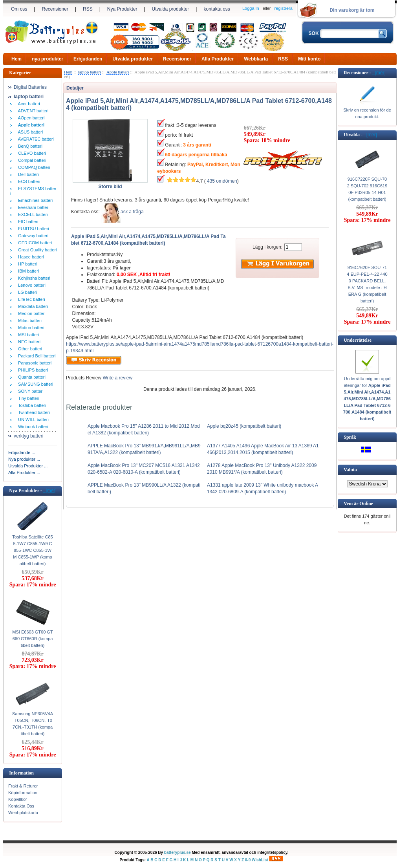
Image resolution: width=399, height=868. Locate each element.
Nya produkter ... (24, 459)
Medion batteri (31, 313)
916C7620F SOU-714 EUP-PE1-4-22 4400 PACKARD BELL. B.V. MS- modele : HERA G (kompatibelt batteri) (367, 284)
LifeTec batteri (30, 299)
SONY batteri (30, 391)
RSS (88, 9)
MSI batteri (27, 335)
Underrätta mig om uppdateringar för (367, 399)
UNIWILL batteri (32, 419)
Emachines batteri (34, 200)
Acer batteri (28, 104)
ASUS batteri (29, 132)
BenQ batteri (29, 146)
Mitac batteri (29, 320)
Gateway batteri (32, 236)
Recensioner (55, 9)
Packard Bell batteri (36, 356)
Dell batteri (27, 174)
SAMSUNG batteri (34, 384)
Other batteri (29, 349)
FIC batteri (27, 222)
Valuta (350, 470)
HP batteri (27, 264)
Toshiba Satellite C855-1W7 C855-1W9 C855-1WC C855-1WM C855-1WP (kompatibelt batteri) (32, 550)
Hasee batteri (30, 257)
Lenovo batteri (31, 285)
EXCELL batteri (32, 214)
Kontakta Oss (21, 806)
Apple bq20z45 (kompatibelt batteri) (244, 426)
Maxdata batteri (32, 306)
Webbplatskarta (23, 813)
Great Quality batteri (36, 250)
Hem (16, 59)
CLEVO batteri (31, 153)
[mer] (50, 491)
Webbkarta (256, 59)
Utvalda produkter (171, 9)
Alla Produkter (218, 59)
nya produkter (48, 59)
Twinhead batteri (33, 412)
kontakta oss (217, 9)
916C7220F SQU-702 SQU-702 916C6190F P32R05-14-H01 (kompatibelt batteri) (367, 189)
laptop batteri (90, 72)
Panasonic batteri (34, 363)
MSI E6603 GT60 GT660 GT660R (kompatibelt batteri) (32, 639)
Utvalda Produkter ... (28, 466)
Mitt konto (309, 59)
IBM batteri (27, 271)
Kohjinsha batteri (33, 278)
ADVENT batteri (32, 111)
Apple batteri (118, 72)
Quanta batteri (31, 377)
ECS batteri (28, 181)
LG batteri (26, 292)
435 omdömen (222, 181)
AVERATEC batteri (35, 139)
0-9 (248, 860)
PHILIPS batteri (32, 370)
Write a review (117, 378)
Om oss (19, 9)
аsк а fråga (132, 212)
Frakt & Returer (23, 786)
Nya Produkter (122, 9)
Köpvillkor (18, 799)
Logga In (251, 8)
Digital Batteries (30, 87)
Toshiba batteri (31, 405)
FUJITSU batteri (32, 229)
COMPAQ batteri (33, 167)
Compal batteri (31, 160)
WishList (260, 860)
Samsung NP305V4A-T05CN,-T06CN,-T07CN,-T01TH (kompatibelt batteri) (33, 724)
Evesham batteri (33, 207)
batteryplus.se (178, 852)
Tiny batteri (27, 398)
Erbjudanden (88, 59)
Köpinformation (23, 793)
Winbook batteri (32, 427)
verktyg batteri (28, 436)
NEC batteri (28, 342)
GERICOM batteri (34, 243)
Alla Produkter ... (24, 472)
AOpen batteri (30, 118)
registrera (284, 8)
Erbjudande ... (22, 452)
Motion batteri (30, 328)
